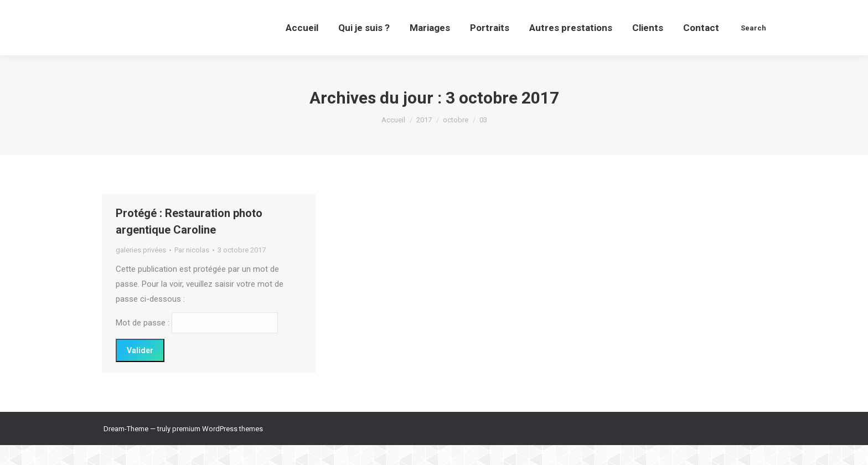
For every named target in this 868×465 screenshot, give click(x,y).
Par (192, 270)
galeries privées (141, 270)
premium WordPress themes (218, 449)
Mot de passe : (197, 343)
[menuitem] (302, 48)
